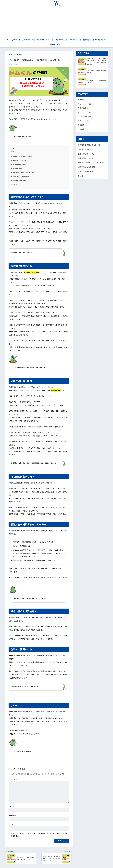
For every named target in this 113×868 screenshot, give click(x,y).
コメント (13, 780)
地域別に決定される (20, 161)
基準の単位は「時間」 (21, 165)
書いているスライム (100, 40)
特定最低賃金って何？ (21, 168)
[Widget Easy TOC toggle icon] (84, 141)
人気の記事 (26, 40)
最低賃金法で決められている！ (24, 157)
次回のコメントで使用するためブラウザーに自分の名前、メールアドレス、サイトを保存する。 (39, 835)
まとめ (15, 184)
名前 (11, 806)
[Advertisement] (57, 23)
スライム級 (50, 40)
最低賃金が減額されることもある (25, 172)
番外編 (53, 45)
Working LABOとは (14, 40)
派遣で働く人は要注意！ (22, 176)
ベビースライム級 (38, 40)
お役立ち (60, 45)
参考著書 (83, 127)
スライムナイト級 (61, 40)
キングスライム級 (75, 40)
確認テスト (84, 122)
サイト (11, 825)
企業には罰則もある (20, 180)
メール (12, 815)
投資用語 (83, 131)
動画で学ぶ (87, 40)
